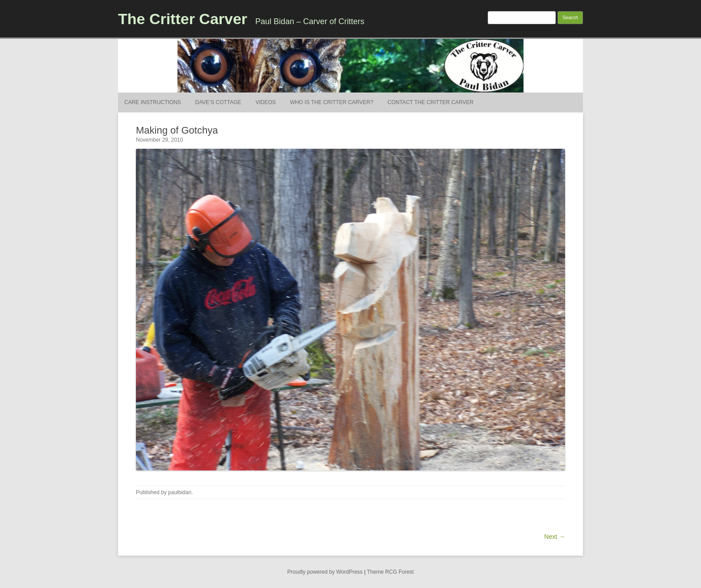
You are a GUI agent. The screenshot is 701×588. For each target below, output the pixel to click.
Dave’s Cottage (218, 102)
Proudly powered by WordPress (325, 572)
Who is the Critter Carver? (332, 102)
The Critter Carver (183, 19)
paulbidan (180, 492)
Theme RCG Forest (391, 572)
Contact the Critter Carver (431, 102)
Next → (555, 537)
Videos (265, 102)
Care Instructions (153, 102)
